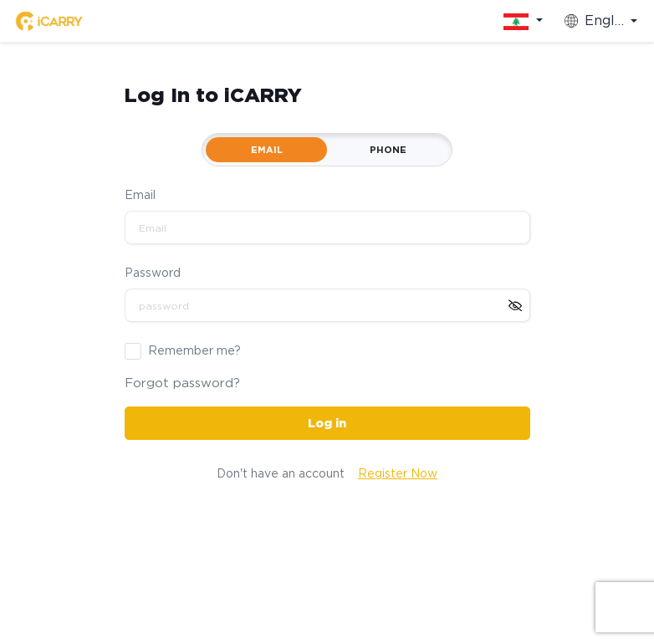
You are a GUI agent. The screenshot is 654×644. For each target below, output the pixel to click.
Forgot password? (182, 383)
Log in (327, 423)
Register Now (398, 473)
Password (153, 273)
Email (140, 195)
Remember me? (194, 350)
